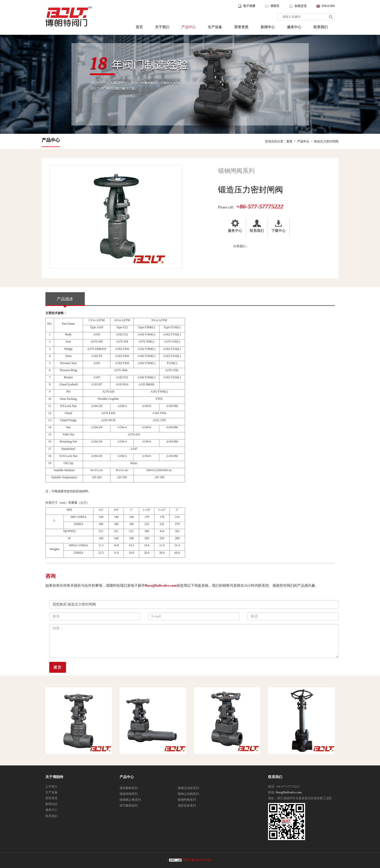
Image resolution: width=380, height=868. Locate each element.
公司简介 (52, 787)
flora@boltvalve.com (161, 586)
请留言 (275, 6)
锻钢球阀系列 (129, 794)
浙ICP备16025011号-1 (198, 860)
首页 (139, 27)
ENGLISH (328, 6)
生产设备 (215, 27)
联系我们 (321, 27)
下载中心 (278, 225)
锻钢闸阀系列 (187, 800)
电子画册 (249, 6)
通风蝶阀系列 (129, 788)
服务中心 (294, 27)
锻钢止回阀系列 (188, 794)
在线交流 (301, 6)
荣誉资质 (241, 27)
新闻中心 (268, 27)
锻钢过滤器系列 (188, 788)
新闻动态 (52, 804)
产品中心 (189, 27)
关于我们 (162, 27)
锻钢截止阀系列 (130, 800)
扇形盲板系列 (187, 806)
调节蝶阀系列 (129, 806)
